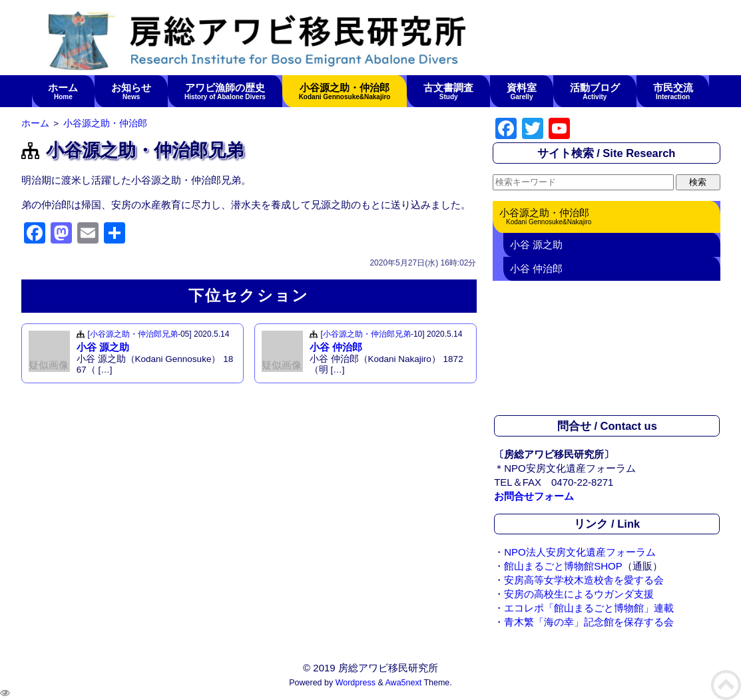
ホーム (63, 91)
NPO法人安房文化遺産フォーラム (580, 552)
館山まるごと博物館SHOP (563, 566)
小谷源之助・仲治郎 (345, 91)
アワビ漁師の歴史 (225, 91)
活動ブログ (595, 91)
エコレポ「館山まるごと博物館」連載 (589, 608)
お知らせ (131, 91)
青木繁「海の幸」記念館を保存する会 (589, 622)
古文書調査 (449, 91)
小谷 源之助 (103, 347)
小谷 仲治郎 (336, 347)
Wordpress (356, 683)
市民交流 (673, 91)
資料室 (522, 91)
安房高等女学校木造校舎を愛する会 (584, 580)
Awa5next (404, 683)
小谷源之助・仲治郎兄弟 (134, 334)
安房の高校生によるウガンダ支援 (579, 594)
